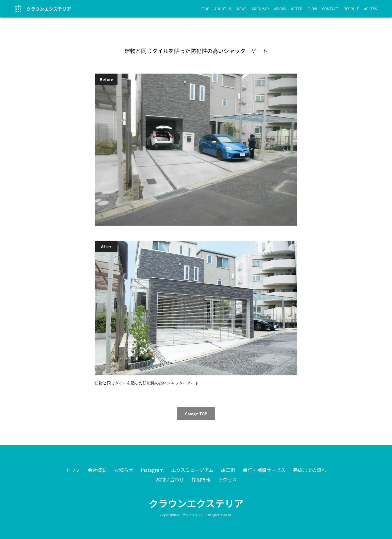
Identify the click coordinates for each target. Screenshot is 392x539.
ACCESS (370, 9)
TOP (206, 9)
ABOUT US (223, 9)
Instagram (152, 470)
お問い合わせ (170, 479)
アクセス (227, 479)
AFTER (297, 9)
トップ (73, 470)
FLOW (312, 9)
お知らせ (124, 470)
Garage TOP (196, 414)
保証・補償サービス (264, 470)
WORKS (280, 9)
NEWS (242, 9)
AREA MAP (260, 9)
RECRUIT (351, 9)
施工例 (228, 470)
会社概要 (97, 470)
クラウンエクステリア (196, 503)
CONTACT (330, 9)
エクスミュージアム (192, 470)
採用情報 (201, 479)
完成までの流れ (310, 470)
